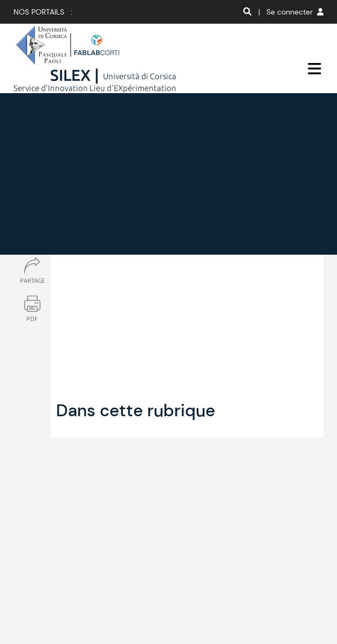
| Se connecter (291, 12)
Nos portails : (43, 12)
